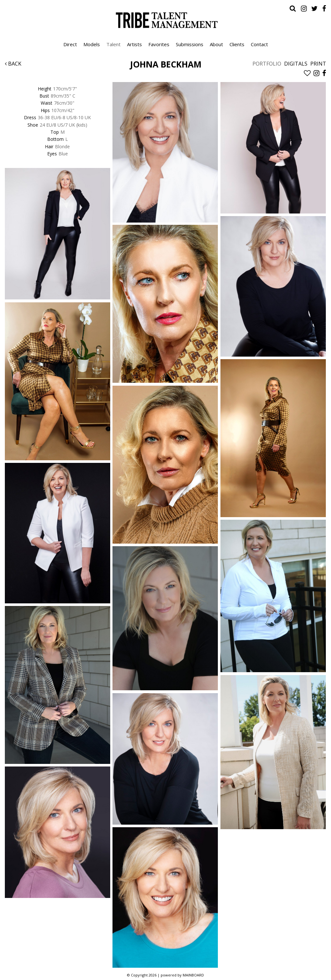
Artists (134, 44)
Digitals (296, 64)
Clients (237, 44)
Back (13, 64)
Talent (113, 44)
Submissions (190, 44)
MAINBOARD (193, 975)
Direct (70, 44)
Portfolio (267, 64)
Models (92, 44)
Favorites (159, 44)
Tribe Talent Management (165, 20)
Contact (259, 44)
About (216, 44)
